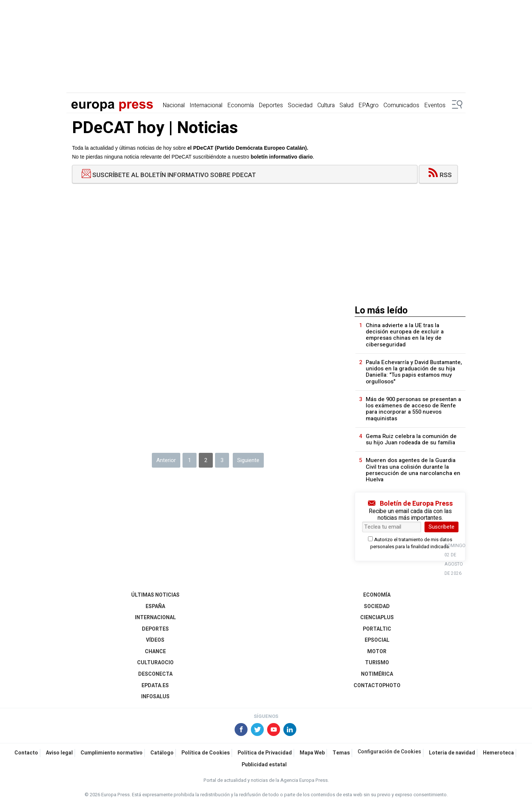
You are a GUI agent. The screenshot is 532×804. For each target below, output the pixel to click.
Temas (341, 753)
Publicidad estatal (264, 765)
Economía (241, 105)
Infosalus (155, 697)
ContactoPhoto (377, 686)
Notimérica (377, 674)
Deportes (271, 105)
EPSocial (377, 640)
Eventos (435, 105)
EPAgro (369, 105)
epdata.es (155, 686)
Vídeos (155, 640)
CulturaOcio (155, 663)
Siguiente (248, 460)
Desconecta (155, 674)
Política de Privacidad (265, 753)
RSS (440, 175)
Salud (347, 105)
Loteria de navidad (452, 753)
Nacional (174, 105)
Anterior (166, 460)
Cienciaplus (377, 618)
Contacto (26, 753)
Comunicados (401, 105)
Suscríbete (441, 527)
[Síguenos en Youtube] (274, 730)
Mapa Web (312, 753)
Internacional (206, 105)
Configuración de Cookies (389, 752)
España (155, 606)
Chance (155, 652)
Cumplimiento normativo (112, 753)
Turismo (377, 663)
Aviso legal (59, 753)
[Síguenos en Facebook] (242, 730)
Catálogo (162, 753)
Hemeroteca (498, 753)
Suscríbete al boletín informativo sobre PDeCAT (169, 176)
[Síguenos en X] (258, 730)
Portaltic (377, 629)
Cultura (326, 105)
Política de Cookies (206, 753)
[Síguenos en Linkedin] (290, 730)
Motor (377, 652)
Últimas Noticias (155, 595)
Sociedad (300, 105)
